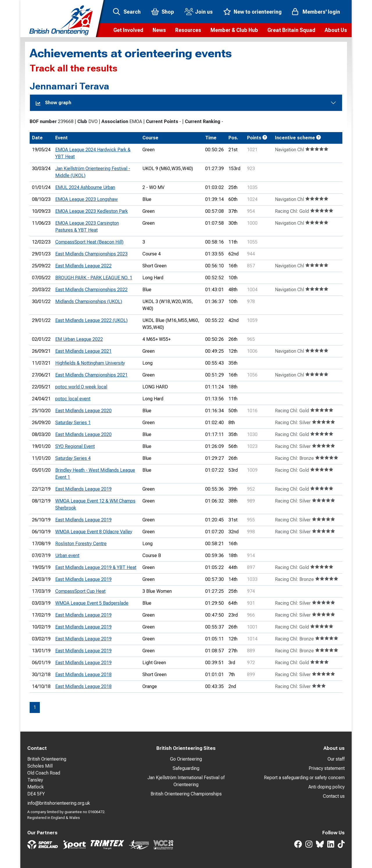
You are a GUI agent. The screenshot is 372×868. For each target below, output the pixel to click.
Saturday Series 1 (73, 423)
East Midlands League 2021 (83, 351)
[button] (128, 30)
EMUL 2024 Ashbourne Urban (85, 187)
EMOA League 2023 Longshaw (86, 199)
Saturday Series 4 (73, 458)
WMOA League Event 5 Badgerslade (92, 603)
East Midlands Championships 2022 (91, 290)
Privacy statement (327, 768)
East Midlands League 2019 (83, 489)
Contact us (334, 796)
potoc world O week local (81, 387)
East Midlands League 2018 (83, 675)
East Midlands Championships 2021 (91, 375)
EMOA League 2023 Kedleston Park (92, 211)
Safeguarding (186, 768)
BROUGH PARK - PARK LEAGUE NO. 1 (94, 278)
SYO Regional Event (75, 446)
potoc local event (73, 399)
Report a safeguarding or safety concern (304, 778)
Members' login (321, 12)
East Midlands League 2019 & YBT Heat (96, 567)
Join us (204, 12)
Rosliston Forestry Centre (81, 544)
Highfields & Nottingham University (90, 363)
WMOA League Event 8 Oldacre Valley (94, 532)
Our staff (336, 759)
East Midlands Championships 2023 (91, 254)
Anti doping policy (327, 787)
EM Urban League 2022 (79, 339)
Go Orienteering (186, 759)
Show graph (53, 103)
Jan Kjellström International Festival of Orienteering (186, 781)
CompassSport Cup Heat (80, 591)
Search (132, 12)
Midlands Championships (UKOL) (89, 301)
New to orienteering (258, 12)
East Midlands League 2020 (83, 411)
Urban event (67, 555)
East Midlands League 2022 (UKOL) (91, 320)
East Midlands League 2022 (83, 266)
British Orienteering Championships (186, 794)
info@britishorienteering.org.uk (59, 803)
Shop (168, 12)
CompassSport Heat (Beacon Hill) (89, 242)
